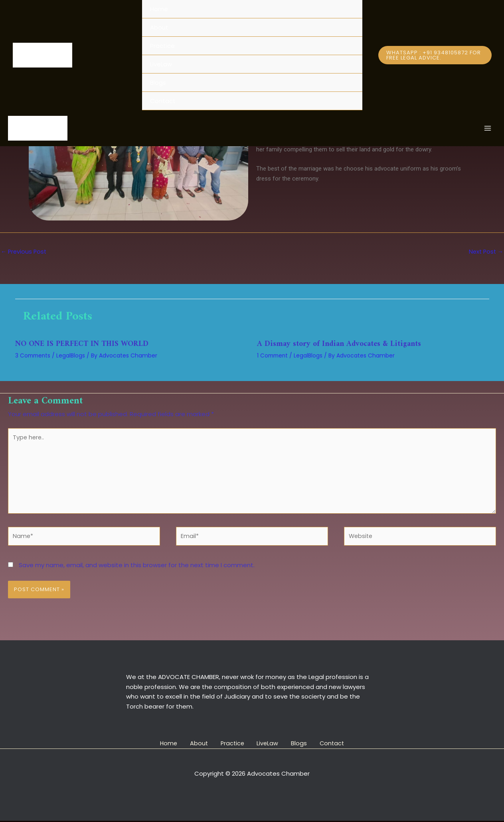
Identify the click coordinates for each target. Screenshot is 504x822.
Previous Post (25, 252)
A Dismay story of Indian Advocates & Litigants (341, 344)
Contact (163, 101)
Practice (162, 46)
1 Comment (273, 356)
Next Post (485, 252)
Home (159, 9)
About (159, 27)
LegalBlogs (73, 356)
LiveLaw (161, 64)
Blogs (158, 82)
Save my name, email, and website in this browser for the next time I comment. (137, 569)
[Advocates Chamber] (42, 55)
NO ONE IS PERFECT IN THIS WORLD (85, 344)
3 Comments (34, 356)
